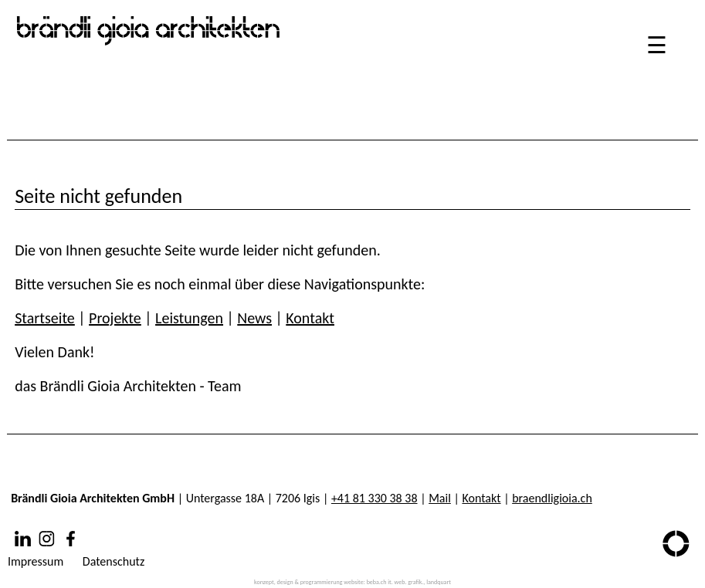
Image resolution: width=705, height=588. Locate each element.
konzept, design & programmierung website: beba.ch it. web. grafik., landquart (352, 582)
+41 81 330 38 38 (375, 498)
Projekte (115, 318)
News (254, 318)
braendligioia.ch (552, 498)
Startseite (45, 318)
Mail (440, 498)
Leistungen (189, 318)
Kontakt (310, 318)
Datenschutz (114, 561)
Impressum (36, 561)
